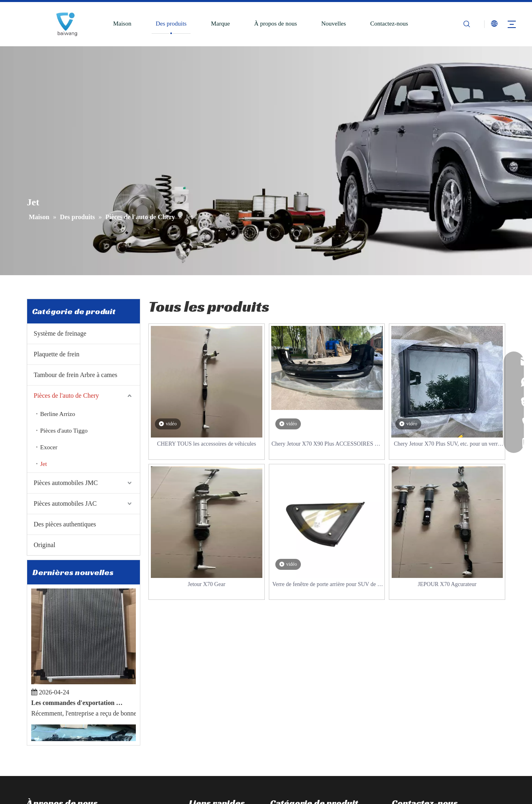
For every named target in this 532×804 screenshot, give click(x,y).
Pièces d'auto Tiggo (64, 431)
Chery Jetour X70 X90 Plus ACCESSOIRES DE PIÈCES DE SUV (327, 445)
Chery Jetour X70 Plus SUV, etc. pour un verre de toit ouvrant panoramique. (447, 445)
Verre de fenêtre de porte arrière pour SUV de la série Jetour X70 (327, 585)
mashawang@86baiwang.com (434, 754)
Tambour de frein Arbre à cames (75, 375)
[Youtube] (75, 758)
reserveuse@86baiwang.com (433, 767)
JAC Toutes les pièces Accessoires (312, 742)
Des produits (171, 24)
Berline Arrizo (58, 414)
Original (44, 545)
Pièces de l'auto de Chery (66, 396)
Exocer (49, 447)
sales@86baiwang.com (427, 742)
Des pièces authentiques (65, 524)
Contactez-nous (389, 24)
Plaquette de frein (57, 354)
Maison (122, 24)
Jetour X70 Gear (207, 584)
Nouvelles (334, 24)
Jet (44, 464)
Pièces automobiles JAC (65, 503)
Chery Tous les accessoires (303, 718)
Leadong (341, 798)
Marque (220, 24)
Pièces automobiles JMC (66, 483)
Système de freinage (60, 333)
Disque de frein (289, 681)
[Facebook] (32, 758)
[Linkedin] (46, 758)
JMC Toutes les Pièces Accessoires (312, 730)
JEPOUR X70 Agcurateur (447, 584)
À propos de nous (276, 24)
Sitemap (364, 798)
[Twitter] (60, 758)
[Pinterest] (89, 758)
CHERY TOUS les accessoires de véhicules (206, 444)
